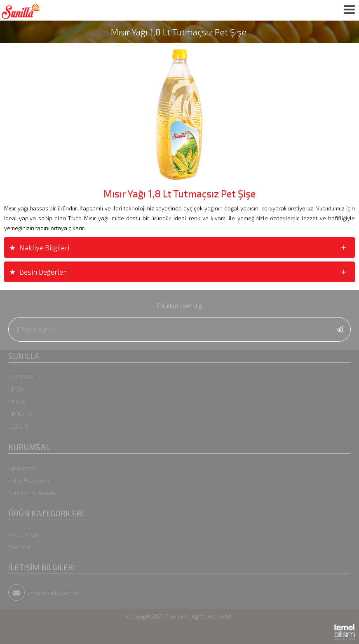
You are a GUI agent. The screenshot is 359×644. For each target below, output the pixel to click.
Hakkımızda (22, 468)
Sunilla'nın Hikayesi (33, 493)
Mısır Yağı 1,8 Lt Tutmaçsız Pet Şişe (179, 32)
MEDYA (17, 402)
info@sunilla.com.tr (43, 593)
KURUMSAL (22, 377)
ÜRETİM (18, 390)
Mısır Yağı (20, 547)
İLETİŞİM (18, 427)
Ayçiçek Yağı (23, 534)
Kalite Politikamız (29, 481)
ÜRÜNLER (20, 414)
